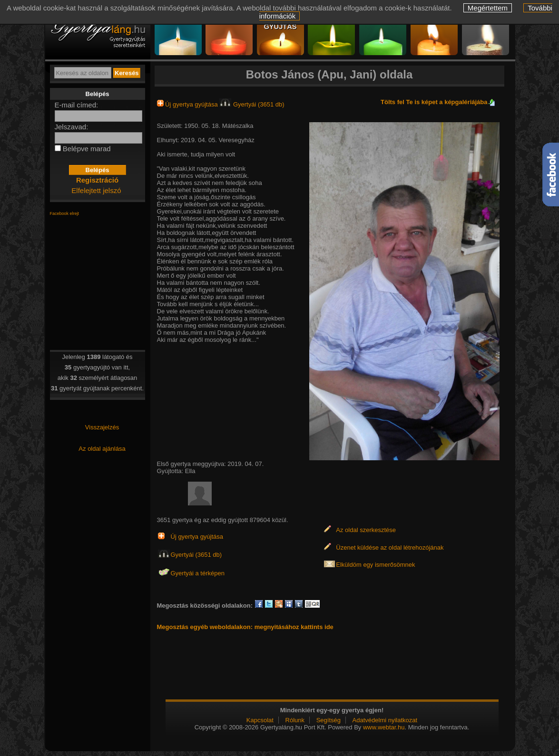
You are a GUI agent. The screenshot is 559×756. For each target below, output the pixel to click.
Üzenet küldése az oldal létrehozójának (390, 548)
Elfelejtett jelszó (96, 190)
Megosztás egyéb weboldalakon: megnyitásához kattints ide (245, 627)
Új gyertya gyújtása (188, 104)
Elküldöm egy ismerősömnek (375, 565)
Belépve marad (87, 149)
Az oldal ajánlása (102, 449)
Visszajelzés (102, 427)
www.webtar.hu (384, 727)
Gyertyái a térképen (198, 573)
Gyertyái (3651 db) (252, 104)
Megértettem (488, 8)
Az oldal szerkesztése (366, 530)
